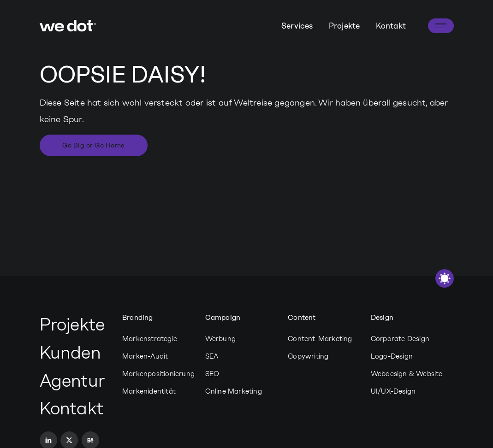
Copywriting (308, 356)
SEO (212, 374)
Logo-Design (392, 356)
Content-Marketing (320, 339)
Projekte (345, 26)
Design (382, 318)
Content (302, 318)
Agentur (72, 381)
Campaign (223, 318)
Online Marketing (234, 391)
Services (297, 26)
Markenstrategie (150, 339)
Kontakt (391, 26)
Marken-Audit (145, 356)
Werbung (220, 339)
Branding (138, 318)
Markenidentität (149, 391)
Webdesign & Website (407, 374)
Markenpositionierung (158, 374)
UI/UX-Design (393, 391)
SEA (212, 356)
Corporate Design (400, 339)
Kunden (70, 353)
